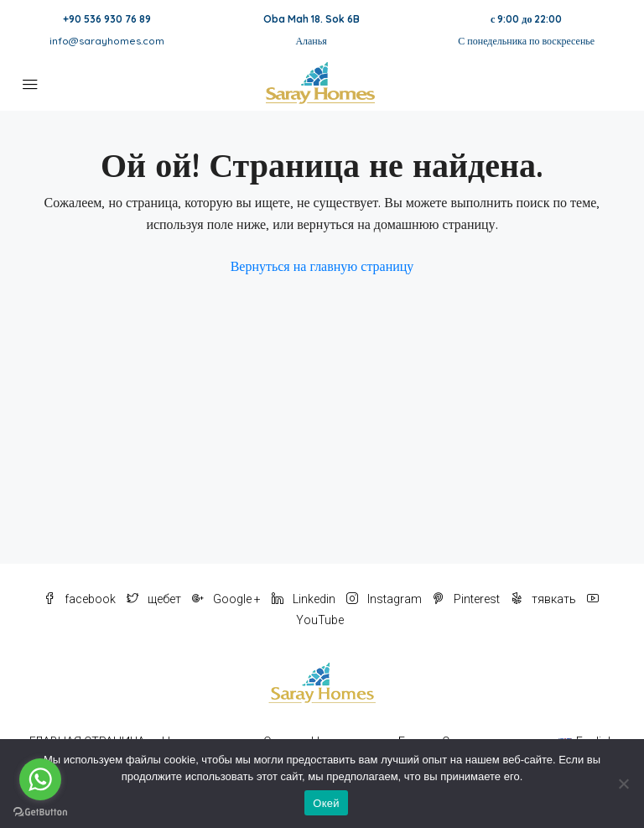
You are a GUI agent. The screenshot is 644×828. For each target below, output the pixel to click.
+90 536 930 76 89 (107, 19)
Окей (326, 803)
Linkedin (305, 599)
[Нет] (623, 784)
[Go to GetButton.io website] (40, 811)
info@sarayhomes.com (107, 41)
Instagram (385, 599)
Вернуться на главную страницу (322, 266)
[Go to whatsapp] (40, 779)
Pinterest (467, 599)
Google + (228, 599)
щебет (155, 599)
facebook (81, 599)
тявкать (545, 599)
